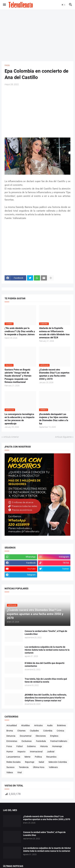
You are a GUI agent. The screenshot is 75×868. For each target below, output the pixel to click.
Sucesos (10, 767)
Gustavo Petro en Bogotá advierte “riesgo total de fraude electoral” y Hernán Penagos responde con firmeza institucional (18, 376)
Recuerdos (51, 757)
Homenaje (57, 746)
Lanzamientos (13, 757)
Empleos (54, 736)
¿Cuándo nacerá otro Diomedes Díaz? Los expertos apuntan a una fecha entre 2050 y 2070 (54, 374)
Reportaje (30, 762)
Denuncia (11, 736)
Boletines (61, 725)
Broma (10, 731)
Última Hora (39, 767)
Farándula (41, 741)
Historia (44, 746)
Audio (50, 725)
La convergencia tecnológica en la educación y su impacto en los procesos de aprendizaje (19, 419)
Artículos (38, 725)
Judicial (51, 752)
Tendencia (24, 767)
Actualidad (12, 725)
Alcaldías (25, 725)
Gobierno (31, 746)
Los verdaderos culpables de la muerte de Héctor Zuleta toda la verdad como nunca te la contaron (47, 650)
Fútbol (19, 746)
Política (38, 757)
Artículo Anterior (11, 437)
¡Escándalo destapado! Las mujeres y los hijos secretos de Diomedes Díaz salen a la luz (54, 419)
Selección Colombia (58, 762)
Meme (27, 757)
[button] (4, 5)
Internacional (36, 752)
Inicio (7, 65)
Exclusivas (27, 741)
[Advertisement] (38, 35)
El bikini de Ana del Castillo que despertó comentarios (45, 665)
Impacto (21, 752)
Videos (10, 772)
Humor (10, 752)
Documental (26, 736)
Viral (19, 772)
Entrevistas (12, 741)
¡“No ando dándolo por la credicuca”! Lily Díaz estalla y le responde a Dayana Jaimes (20, 331)
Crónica (60, 731)
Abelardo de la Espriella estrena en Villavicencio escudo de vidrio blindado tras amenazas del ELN (54, 333)
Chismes (21, 731)
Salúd (41, 762)
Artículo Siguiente (63, 437)
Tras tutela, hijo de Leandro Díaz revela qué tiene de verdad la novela (46, 680)
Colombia (48, 731)
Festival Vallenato (59, 741)
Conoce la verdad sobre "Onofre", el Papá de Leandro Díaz (46, 633)
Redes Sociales (13, 762)
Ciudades (34, 731)
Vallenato (53, 767)
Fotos (9, 746)
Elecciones (41, 736)
